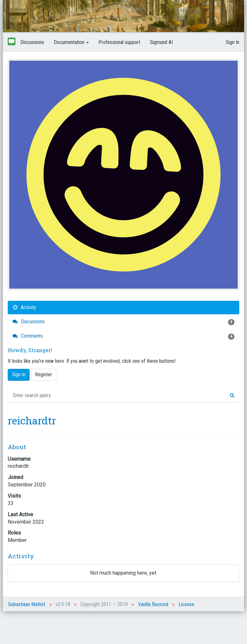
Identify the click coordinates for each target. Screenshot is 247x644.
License (186, 604)
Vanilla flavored (153, 604)
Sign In (233, 42)
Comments (123, 336)
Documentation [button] (71, 42)
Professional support (119, 42)
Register (44, 374)
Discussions (32, 42)
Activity (24, 307)
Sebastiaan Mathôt (27, 604)
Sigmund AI (161, 42)
